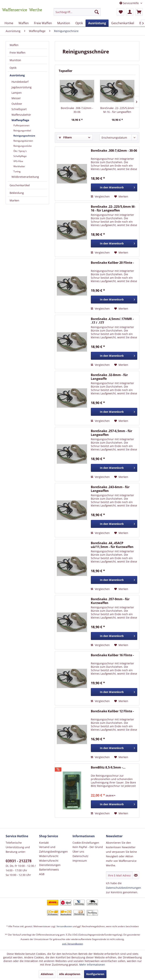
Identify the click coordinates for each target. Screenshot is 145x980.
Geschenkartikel (20, 185)
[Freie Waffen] (43, 23)
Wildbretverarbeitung (25, 177)
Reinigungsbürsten (23, 141)
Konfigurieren (95, 974)
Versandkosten (64, 926)
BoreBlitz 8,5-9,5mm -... (108, 767)
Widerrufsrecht (49, 856)
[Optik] (79, 23)
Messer (16, 98)
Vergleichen (100, 196)
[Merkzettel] (120, 12)
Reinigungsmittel (22, 131)
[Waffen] (24, 23)
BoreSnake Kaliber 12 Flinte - (112, 711)
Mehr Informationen (92, 965)
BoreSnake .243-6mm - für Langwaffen (110, 489)
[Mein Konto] (130, 12)
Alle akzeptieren (70, 974)
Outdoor (17, 104)
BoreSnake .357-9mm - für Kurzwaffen (110, 601)
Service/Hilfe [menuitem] (130, 3)
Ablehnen (47, 974)
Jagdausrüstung (22, 87)
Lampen (17, 93)
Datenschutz (80, 856)
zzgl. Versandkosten (73, 944)
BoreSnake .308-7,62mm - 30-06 (77, 110)
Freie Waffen (18, 53)
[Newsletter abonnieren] (136, 875)
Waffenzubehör (21, 115)
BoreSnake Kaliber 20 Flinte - (112, 263)
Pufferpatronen (21, 125)
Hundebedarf (20, 82)
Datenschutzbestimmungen (123, 888)
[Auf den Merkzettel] (121, 197)
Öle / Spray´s (20, 151)
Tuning (17, 171)
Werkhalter (19, 166)
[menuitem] (77, 14)
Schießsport (19, 109)
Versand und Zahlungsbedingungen (53, 849)
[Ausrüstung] (97, 23)
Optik (13, 68)
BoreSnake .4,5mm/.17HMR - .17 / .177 (112, 321)
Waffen (14, 45)
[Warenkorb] (139, 12)
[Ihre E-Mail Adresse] (119, 875)
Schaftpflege (20, 156)
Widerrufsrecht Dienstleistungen (50, 863)
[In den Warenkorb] (114, 187)
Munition (15, 60)
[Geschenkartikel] (123, 23)
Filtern (65, 137)
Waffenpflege (20, 120)
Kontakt (44, 843)
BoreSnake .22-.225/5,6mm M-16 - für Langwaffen (117, 110)
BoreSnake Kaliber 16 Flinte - (112, 655)
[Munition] (64, 23)
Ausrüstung (17, 75)
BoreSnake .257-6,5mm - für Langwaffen (111, 433)
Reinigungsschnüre (24, 136)
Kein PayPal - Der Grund (88, 847)
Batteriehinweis (49, 870)
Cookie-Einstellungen (86, 843)
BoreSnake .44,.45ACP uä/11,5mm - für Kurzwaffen (112, 545)
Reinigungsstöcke (23, 146)
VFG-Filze (18, 161)
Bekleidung (17, 193)
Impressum (80, 861)
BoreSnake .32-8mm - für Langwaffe (109, 377)
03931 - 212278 (19, 861)
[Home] (9, 23)
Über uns (78, 852)
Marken (14, 200)
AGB (42, 874)
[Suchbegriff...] (77, 12)
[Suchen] (97, 12)
